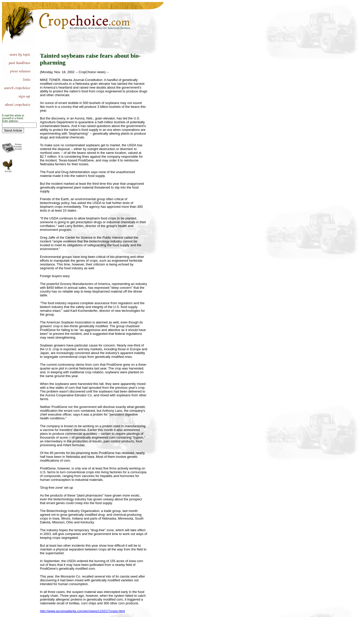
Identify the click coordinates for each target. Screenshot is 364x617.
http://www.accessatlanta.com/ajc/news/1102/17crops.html (82, 611)
